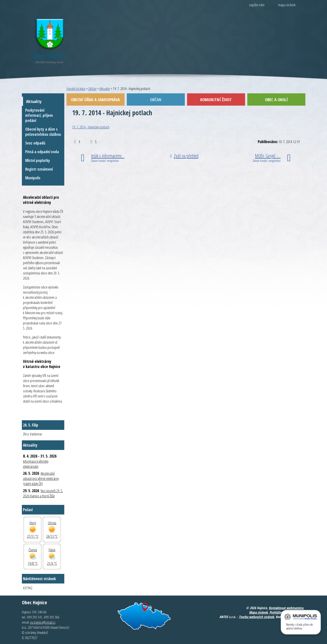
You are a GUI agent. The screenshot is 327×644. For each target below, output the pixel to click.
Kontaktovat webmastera (286, 608)
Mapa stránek (258, 612)
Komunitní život (216, 99)
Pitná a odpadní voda (42, 152)
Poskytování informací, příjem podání (39, 115)
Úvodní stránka (76, 89)
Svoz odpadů (35, 143)
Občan (92, 89)
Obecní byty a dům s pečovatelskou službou (43, 132)
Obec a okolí (276, 99)
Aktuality (105, 89)
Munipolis (33, 178)
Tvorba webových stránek (256, 617)
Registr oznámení (39, 169)
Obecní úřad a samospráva (95, 99)
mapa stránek (287, 5)
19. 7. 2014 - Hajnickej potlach (91, 127)
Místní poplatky (38, 160)
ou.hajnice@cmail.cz (43, 622)
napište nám (257, 5)
